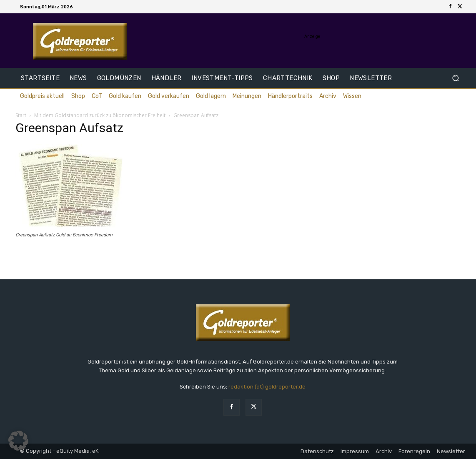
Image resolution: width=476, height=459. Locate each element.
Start (21, 115)
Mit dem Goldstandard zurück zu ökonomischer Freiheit (100, 115)
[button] (455, 78)
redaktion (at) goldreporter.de (267, 387)
